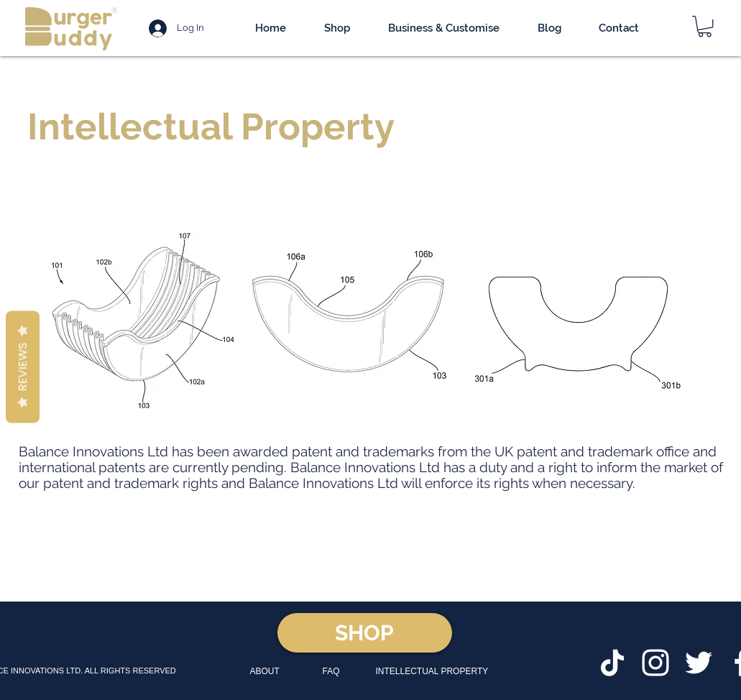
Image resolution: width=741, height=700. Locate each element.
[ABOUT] (271, 671)
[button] (705, 26)
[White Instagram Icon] (655, 663)
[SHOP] (365, 633)
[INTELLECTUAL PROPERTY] (433, 671)
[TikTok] (612, 663)
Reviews (23, 367)
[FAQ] (335, 671)
